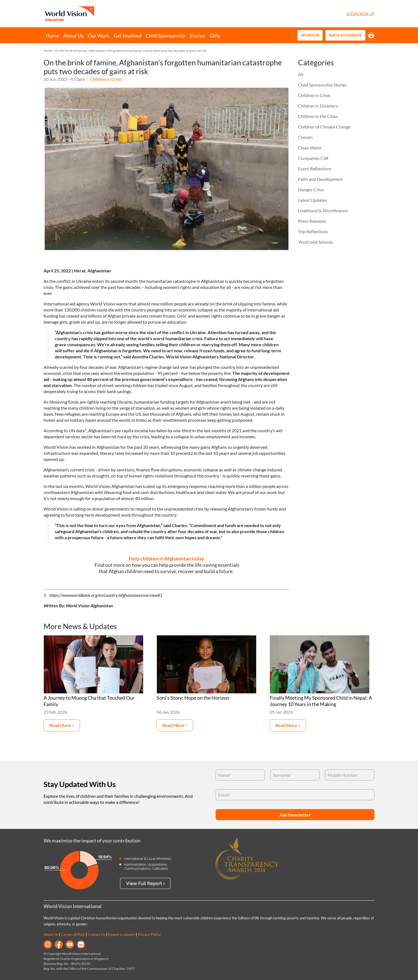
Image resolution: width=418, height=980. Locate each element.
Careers (67, 935)
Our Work (99, 36)
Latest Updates (313, 200)
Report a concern (122, 935)
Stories (197, 36)
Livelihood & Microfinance (323, 210)
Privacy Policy (149, 935)
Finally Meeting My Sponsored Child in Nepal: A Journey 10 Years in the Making (321, 701)
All (301, 74)
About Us (73, 36)
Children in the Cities (318, 116)
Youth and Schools (316, 242)
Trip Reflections (313, 231)
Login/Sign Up (361, 14)
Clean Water (310, 148)
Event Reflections (315, 169)
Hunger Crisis (311, 190)
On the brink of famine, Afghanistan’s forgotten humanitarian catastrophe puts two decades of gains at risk (130, 51)
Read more (60, 725)
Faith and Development (320, 179)
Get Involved (128, 36)
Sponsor (310, 35)
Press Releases (312, 221)
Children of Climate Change (324, 127)
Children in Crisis (106, 79)
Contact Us (97, 935)
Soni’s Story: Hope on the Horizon (193, 698)
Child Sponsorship (166, 36)
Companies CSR (313, 158)
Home (52, 36)
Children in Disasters (318, 106)
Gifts (215, 36)
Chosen (305, 137)
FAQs (81, 935)
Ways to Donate (345, 35)
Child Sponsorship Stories (322, 85)
